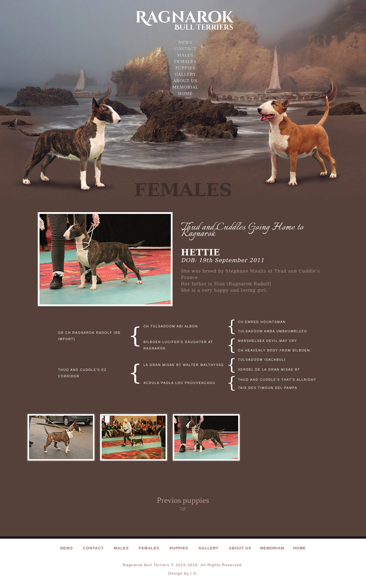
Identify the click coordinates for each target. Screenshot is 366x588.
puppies (185, 68)
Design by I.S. (183, 573)
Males (185, 55)
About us (185, 81)
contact (185, 49)
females (185, 62)
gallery (185, 74)
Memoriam (272, 548)
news (185, 43)
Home (185, 94)
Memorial (185, 87)
